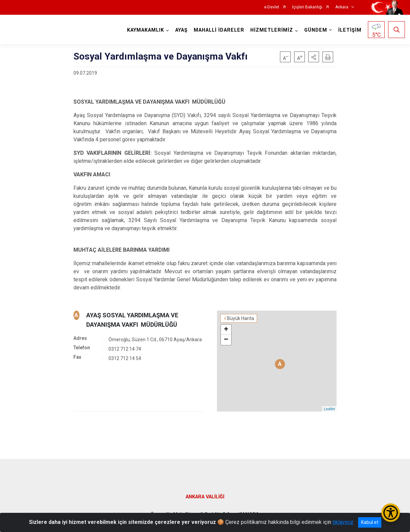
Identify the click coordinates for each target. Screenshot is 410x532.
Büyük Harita (241, 318)
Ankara (342, 7)
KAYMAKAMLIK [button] (146, 30)
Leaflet (329, 409)
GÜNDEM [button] (316, 30)
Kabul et (370, 522)
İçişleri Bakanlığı (307, 7)
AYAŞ (181, 30)
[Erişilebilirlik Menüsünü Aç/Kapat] (391, 513)
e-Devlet (272, 7)
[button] (314, 57)
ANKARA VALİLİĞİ (205, 497)
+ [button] (226, 330)
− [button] (226, 340)
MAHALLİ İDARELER (219, 30)
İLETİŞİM (350, 30)
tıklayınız (343, 522)
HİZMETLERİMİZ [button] (272, 30)
